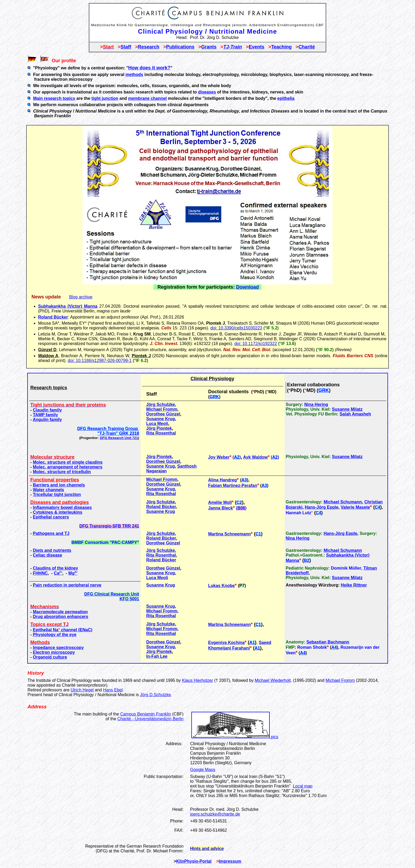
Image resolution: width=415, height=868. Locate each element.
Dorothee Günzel (163, 414)
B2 (306, 560)
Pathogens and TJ (51, 533)
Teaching (281, 47)
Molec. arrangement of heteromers (67, 467)
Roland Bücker (53, 317)
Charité (307, 47)
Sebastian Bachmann (328, 642)
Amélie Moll (220, 502)
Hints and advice (207, 849)
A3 (244, 480)
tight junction (105, 98)
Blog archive (81, 297)
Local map (303, 786)
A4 (334, 647)
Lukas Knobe (222, 586)
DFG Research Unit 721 (119, 438)
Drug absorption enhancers (60, 617)
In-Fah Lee (157, 656)
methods (134, 75)
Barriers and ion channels (59, 485)
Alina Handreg (223, 480)
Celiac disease (47, 555)
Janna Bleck (221, 508)
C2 (239, 502)
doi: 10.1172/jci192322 (256, 344)
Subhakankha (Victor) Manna (68, 306)
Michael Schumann (343, 502)
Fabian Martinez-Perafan (233, 486)
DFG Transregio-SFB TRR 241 (109, 526)
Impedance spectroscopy (58, 648)
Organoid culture (50, 657)
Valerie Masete (355, 507)
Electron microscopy (54, 652)
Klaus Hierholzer (197, 680)
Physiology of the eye (55, 635)
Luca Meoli (157, 424)
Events (257, 47)
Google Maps (203, 770)
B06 (241, 508)
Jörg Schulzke (161, 404)
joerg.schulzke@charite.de (215, 814)
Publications (180, 47)
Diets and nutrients (52, 550)
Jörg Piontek (159, 428)
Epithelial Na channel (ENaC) (63, 630)
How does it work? (149, 68)
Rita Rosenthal (161, 433)
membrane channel (147, 98)
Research (149, 47)
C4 (377, 507)
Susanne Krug (161, 419)
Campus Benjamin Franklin (146, 714)
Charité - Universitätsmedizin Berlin (151, 719)
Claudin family (47, 410)
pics (235, 737)
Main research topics (54, 98)
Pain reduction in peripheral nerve (67, 585)
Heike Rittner (354, 585)
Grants (209, 47)
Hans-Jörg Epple (322, 507)
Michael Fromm (162, 409)
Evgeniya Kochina (227, 643)
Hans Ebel (113, 690)
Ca (58, 573)
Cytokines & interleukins (58, 512)
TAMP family (45, 415)
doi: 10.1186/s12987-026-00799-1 (100, 361)
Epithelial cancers (51, 517)
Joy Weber (219, 457)
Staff (126, 47)
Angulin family (47, 420)
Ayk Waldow (256, 457)
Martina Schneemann (230, 534)
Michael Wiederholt (273, 680)
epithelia (286, 98)
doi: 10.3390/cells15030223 (236, 328)
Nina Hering (316, 404)
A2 (237, 457)
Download (247, 287)
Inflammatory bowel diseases (62, 507)
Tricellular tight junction (57, 495)
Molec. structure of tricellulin (62, 472)
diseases (207, 92)
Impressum (230, 861)
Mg (73, 573)
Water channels (48, 490)
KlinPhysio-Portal (194, 861)
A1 (252, 643)
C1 (258, 534)
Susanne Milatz (347, 409)
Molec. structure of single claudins (68, 462)
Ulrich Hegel (82, 690)
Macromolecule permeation (60, 612)
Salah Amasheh (355, 414)
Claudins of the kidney (55, 568)
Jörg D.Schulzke (155, 695)
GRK (324, 390)
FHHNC (40, 573)
